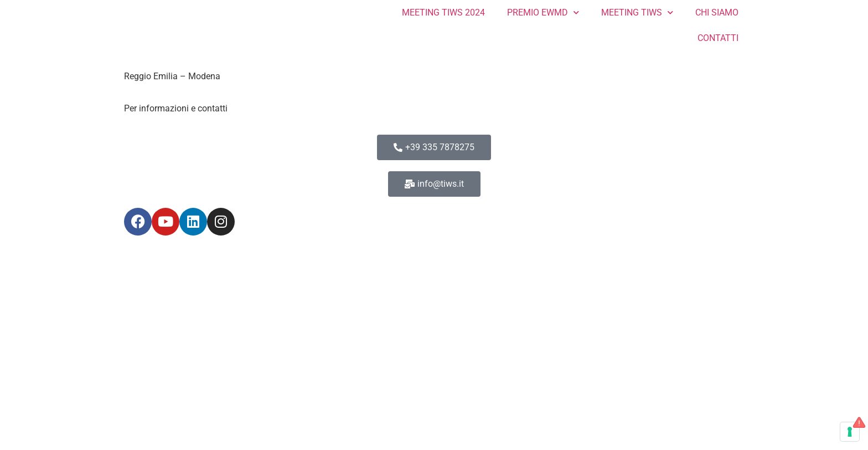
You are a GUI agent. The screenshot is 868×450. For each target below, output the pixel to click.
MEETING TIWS (637, 12)
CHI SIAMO (717, 12)
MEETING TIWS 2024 (443, 12)
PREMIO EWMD (543, 12)
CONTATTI (718, 38)
